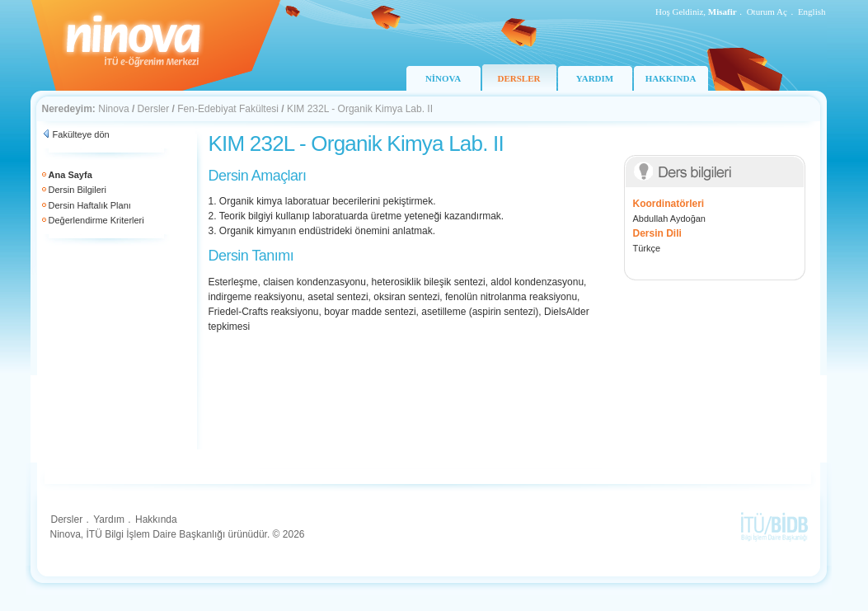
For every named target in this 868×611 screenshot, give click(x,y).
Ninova (113, 109)
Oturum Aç (767, 12)
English (812, 12)
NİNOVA (443, 78)
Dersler (154, 109)
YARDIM (595, 78)
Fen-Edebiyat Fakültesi (228, 109)
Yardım (109, 519)
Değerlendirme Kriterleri (96, 220)
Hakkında (156, 519)
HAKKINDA (671, 78)
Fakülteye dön (81, 134)
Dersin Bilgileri (77, 190)
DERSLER (519, 78)
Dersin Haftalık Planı (90, 205)
